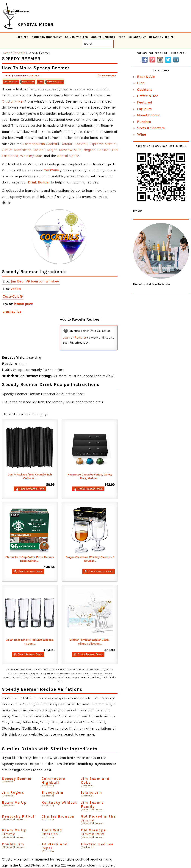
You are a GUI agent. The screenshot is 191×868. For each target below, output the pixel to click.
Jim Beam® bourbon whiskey (35, 281)
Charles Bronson (58, 816)
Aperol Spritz (68, 156)
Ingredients (28, 82)
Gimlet (7, 150)
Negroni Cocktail (97, 150)
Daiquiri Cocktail (74, 144)
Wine (141, 134)
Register (80, 338)
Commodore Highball (53, 781)
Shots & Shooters (151, 128)
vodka (16, 289)
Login (66, 338)
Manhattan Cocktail (30, 150)
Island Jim (91, 792)
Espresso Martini (103, 144)
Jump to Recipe (11, 82)
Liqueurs (144, 109)
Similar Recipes (55, 82)
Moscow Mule (70, 150)
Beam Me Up (14, 803)
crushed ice (12, 312)
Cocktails (33, 76)
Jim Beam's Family (92, 804)
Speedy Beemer (17, 779)
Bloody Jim (52, 792)
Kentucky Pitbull (19, 816)
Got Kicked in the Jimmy (98, 818)
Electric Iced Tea (97, 844)
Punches (144, 122)
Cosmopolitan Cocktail (41, 144)
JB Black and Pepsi (54, 846)
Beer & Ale (146, 77)
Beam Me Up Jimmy (14, 832)
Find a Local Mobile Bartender (152, 284)
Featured (145, 102)
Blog (141, 83)
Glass (41, 82)
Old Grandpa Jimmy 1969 (94, 832)
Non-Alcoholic (149, 115)
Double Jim (13, 844)
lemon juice (23, 304)
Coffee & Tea (148, 96)
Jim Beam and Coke (95, 781)
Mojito (52, 150)
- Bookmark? (107, 76)
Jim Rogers (13, 792)
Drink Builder (39, 182)
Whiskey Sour (31, 156)
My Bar (137, 211)
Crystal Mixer (13, 101)
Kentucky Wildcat (59, 803)
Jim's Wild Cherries (52, 832)
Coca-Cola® (13, 296)
